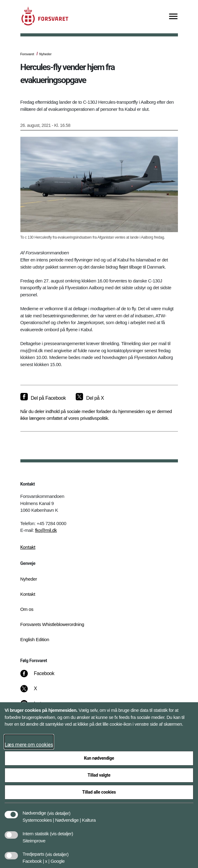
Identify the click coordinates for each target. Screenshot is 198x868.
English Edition (35, 639)
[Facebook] (41, 677)
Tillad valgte (99, 775)
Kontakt (28, 547)
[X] (36, 692)
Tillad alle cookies (99, 792)
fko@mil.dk (46, 530)
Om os (27, 609)
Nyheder (45, 54)
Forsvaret (27, 54)
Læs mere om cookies (29, 745)
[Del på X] (90, 398)
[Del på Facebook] (43, 398)
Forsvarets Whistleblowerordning (52, 624)
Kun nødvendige (99, 758)
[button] (59, 810)
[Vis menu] (173, 17)
